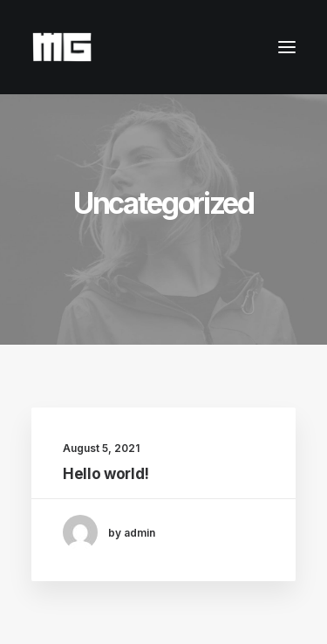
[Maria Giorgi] (62, 47)
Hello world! (106, 474)
